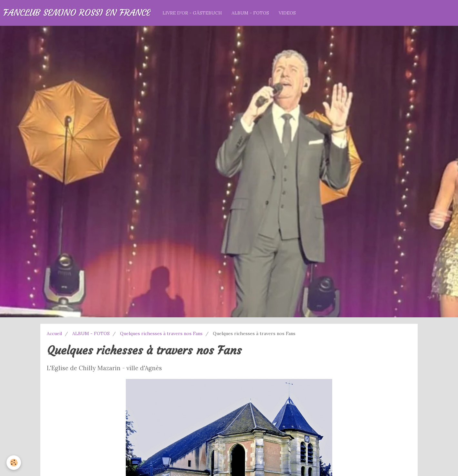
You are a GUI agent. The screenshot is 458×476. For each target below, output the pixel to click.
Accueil (54, 333)
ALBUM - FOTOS (250, 13)
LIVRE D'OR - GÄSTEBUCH (192, 13)
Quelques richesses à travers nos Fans (161, 333)
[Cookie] (14, 463)
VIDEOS (287, 13)
